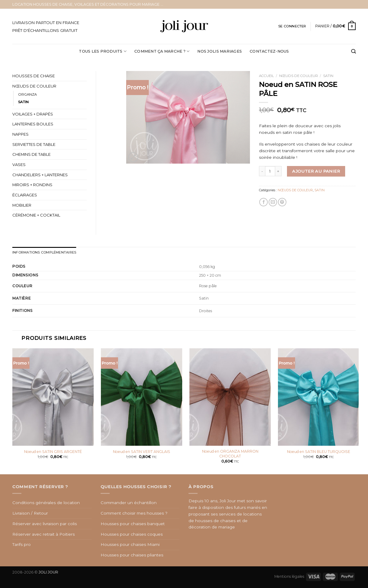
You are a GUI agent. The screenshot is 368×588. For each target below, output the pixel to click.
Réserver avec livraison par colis (45, 523)
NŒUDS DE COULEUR (299, 76)
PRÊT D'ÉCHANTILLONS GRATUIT (45, 30)
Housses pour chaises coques (132, 534)
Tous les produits (103, 51)
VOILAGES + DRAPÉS (33, 114)
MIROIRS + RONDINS (32, 185)
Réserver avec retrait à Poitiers (44, 534)
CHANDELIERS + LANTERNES (40, 175)
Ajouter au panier (316, 171)
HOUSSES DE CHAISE (34, 76)
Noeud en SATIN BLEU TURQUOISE (319, 452)
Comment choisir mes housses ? (134, 513)
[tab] (44, 252)
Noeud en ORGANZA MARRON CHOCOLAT (230, 454)
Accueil (267, 76)
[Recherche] (353, 52)
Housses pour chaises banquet (133, 523)
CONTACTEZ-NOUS (269, 51)
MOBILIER (22, 205)
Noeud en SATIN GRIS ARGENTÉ (53, 452)
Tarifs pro (22, 544)
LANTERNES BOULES (33, 124)
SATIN (328, 76)
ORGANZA (27, 94)
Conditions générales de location (46, 503)
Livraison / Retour (30, 513)
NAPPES (20, 134)
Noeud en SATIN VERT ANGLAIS (142, 452)
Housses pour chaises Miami (130, 544)
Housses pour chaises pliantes (132, 555)
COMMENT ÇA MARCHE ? (162, 51)
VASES (19, 165)
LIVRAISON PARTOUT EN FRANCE (46, 23)
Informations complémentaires (44, 252)
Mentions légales (289, 576)
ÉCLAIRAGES (25, 195)
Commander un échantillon (129, 503)
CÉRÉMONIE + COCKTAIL (36, 215)
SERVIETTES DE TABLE (34, 144)
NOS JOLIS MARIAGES (220, 51)
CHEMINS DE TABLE (31, 154)
